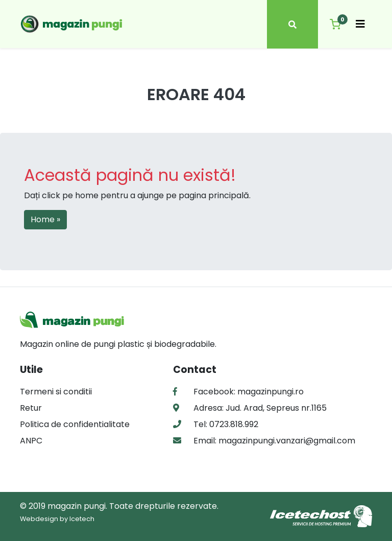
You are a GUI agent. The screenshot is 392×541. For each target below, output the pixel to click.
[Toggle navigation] (360, 24)
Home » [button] (45, 219)
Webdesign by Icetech (57, 519)
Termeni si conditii (56, 392)
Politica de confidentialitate (75, 424)
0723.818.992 (233, 424)
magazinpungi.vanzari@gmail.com (286, 441)
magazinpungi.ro (271, 392)
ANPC (31, 441)
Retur (31, 408)
